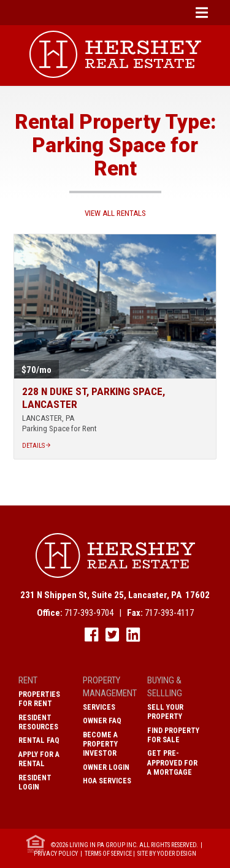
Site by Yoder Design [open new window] (167, 854)
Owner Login (106, 767)
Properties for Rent (39, 699)
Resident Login (35, 782)
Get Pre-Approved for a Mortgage (172, 762)
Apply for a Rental (39, 759)
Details (36, 446)
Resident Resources (38, 722)
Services (99, 707)
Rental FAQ (39, 740)
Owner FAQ (102, 721)
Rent (28, 680)
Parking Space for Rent (59, 428)
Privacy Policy (56, 854)
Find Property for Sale (173, 735)
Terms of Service (108, 854)
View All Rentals (115, 213)
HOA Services (107, 781)
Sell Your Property (165, 712)
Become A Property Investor (100, 744)
